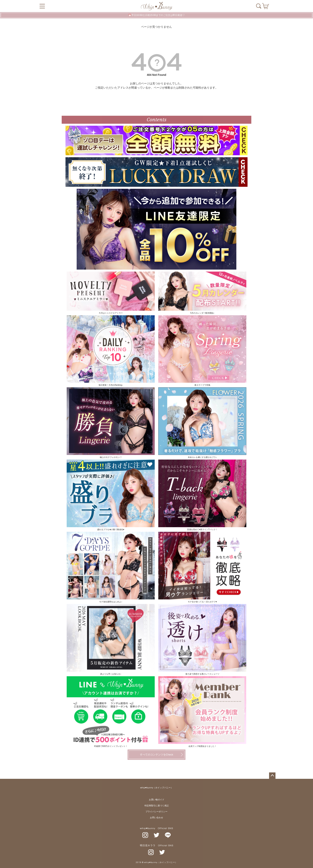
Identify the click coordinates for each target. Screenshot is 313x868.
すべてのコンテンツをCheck (157, 755)
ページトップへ (272, 776)
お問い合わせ (156, 818)
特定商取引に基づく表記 (157, 806)
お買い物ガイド (157, 800)
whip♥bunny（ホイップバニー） (156, 788)
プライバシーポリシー (156, 812)
